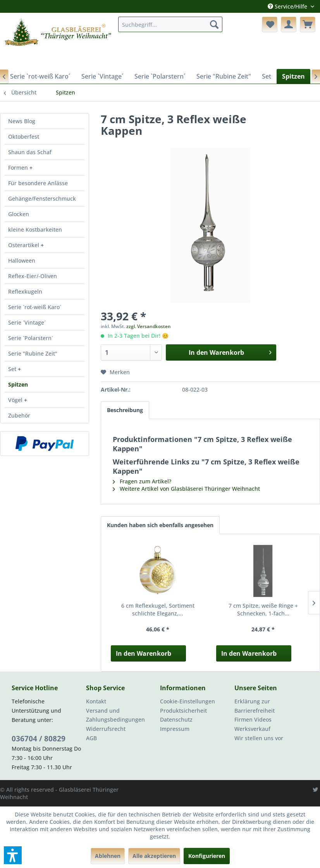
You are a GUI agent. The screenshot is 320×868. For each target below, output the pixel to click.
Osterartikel (24, 245)
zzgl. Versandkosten (149, 326)
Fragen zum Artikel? (142, 481)
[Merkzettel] (270, 24)
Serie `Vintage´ (27, 322)
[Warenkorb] (308, 24)
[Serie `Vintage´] (102, 76)
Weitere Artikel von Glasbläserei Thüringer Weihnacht (186, 489)
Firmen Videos (253, 719)
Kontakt (96, 701)
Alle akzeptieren (154, 856)
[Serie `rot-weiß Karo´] (40, 76)
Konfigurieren (207, 856)
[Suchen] (214, 24)
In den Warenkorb (144, 653)
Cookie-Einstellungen (188, 701)
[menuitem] (170, 24)
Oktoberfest (24, 137)
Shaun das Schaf (30, 152)
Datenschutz (176, 719)
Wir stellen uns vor (259, 738)
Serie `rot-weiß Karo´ (35, 307)
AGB (91, 738)
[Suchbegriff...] (170, 24)
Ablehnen (108, 856)
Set (13, 369)
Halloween (22, 260)
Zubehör (19, 415)
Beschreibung (125, 410)
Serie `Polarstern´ (31, 338)
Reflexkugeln (25, 291)
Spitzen (18, 384)
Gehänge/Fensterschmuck (42, 199)
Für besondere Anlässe (38, 183)
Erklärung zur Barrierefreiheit (255, 706)
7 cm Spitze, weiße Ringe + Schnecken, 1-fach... (263, 609)
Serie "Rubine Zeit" (33, 353)
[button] (13, 855)
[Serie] (224, 76)
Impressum (175, 729)
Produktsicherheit (183, 711)
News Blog (22, 121)
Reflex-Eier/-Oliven (33, 276)
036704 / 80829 (39, 739)
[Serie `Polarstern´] (160, 76)
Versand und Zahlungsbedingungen (115, 715)
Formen (19, 168)
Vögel (16, 400)
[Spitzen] (293, 76)
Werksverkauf (252, 729)
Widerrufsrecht (106, 729)
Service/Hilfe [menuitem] (288, 6)
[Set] (267, 76)
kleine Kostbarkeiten (35, 229)
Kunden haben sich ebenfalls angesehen (160, 525)
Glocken (19, 214)
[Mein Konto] (289, 24)
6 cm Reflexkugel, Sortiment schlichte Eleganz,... (158, 609)
